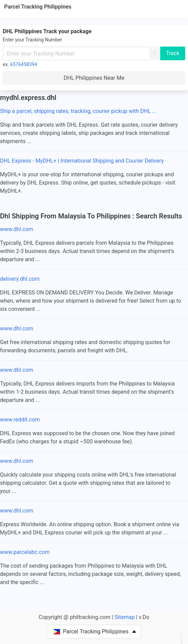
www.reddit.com (20, 420)
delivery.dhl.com (20, 279)
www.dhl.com (17, 229)
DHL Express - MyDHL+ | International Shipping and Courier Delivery (82, 161)
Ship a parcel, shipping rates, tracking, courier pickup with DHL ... (78, 111)
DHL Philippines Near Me (94, 78)
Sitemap (125, 617)
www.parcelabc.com (25, 552)
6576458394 (24, 64)
